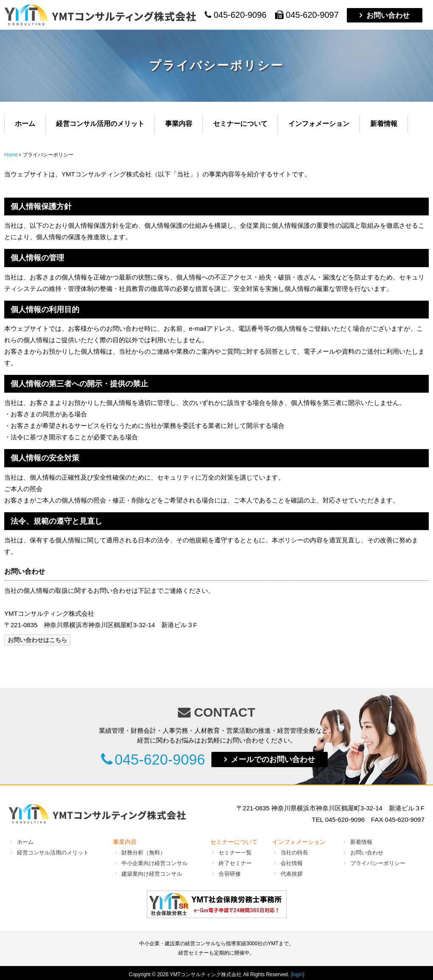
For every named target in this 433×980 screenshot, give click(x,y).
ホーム (25, 124)
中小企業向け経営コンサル (155, 863)
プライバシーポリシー (378, 863)
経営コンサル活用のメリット (100, 124)
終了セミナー (235, 863)
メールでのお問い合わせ (282, 759)
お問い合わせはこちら (37, 640)
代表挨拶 (292, 874)
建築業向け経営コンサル (152, 874)
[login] (298, 974)
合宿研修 (230, 874)
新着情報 (384, 124)
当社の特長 (294, 853)
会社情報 (292, 863)
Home (11, 155)
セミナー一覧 (235, 853)
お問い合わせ (388, 15)
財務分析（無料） (143, 853)
